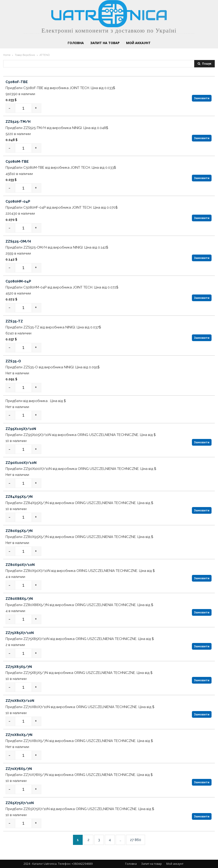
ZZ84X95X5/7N (19, 497)
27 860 (136, 840)
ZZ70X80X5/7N (19, 735)
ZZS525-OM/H (18, 241)
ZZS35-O (13, 361)
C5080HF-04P (18, 201)
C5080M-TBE (17, 162)
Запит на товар (151, 864)
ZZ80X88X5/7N (19, 599)
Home (7, 55)
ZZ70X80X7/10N (20, 701)
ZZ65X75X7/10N (20, 803)
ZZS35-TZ (14, 321)
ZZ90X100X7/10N (21, 463)
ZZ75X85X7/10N (20, 633)
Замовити (202, 98)
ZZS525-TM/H (18, 122)
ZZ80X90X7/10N (20, 565)
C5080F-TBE (17, 82)
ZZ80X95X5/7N (19, 531)
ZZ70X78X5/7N (19, 769)
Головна (131, 864)
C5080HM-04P (18, 281)
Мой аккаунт (175, 864)
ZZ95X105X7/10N (21, 429)
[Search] (204, 64)
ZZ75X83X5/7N (19, 667)
